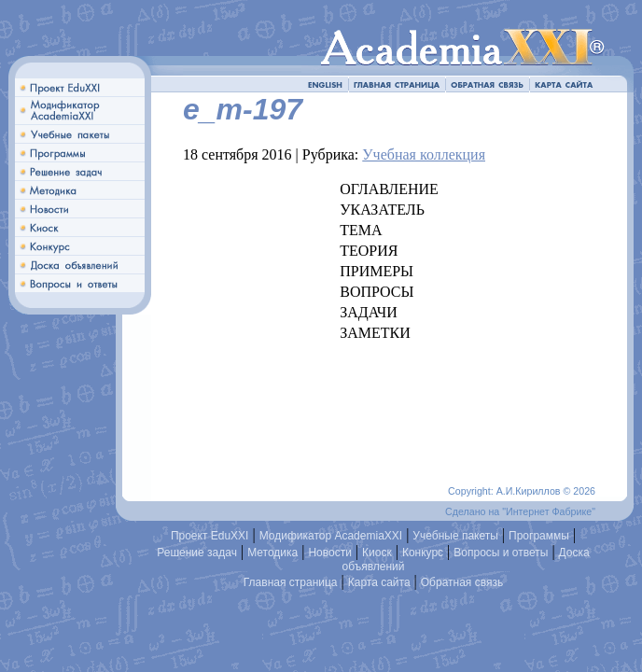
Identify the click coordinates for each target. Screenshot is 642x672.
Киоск (377, 553)
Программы (539, 536)
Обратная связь (462, 582)
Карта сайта (379, 582)
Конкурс (423, 553)
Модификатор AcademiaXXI (331, 536)
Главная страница (291, 582)
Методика (272, 553)
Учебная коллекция (424, 154)
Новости (329, 553)
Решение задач (197, 553)
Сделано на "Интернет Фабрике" (520, 511)
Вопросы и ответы (501, 553)
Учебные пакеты (455, 536)
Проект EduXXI (210, 536)
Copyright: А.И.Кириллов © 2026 (522, 491)
